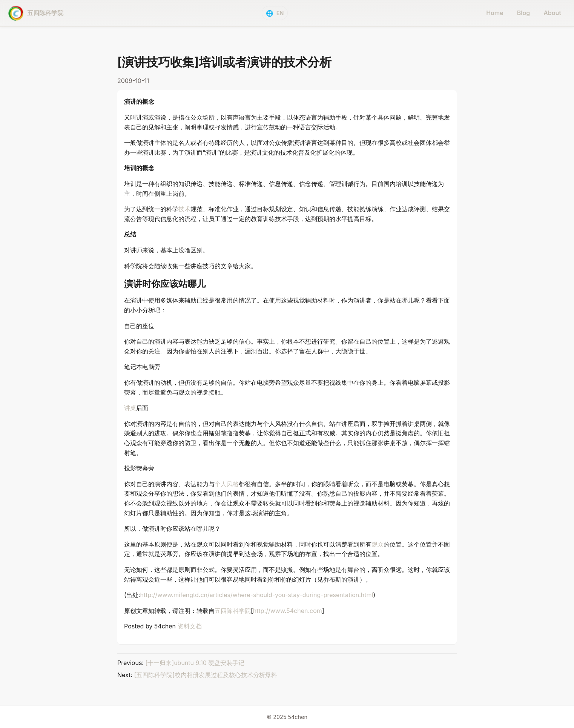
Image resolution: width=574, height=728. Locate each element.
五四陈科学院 (233, 611)
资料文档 (190, 626)
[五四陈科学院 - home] (36, 13)
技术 (184, 209)
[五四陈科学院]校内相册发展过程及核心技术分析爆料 (206, 675)
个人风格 (227, 484)
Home (495, 13)
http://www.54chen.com (288, 611)
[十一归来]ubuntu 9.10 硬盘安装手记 (195, 663)
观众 (378, 544)
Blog (523, 13)
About (552, 13)
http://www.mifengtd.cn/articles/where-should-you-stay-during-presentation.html (256, 595)
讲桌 (130, 408)
